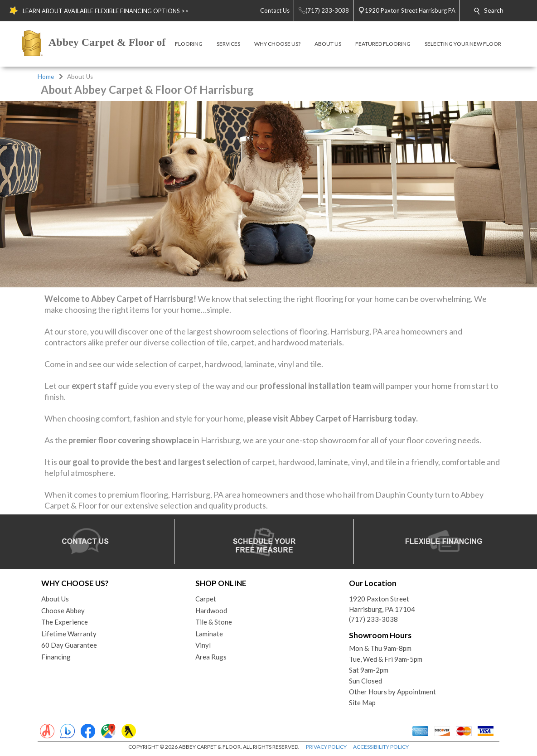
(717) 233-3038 (373, 619)
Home (46, 77)
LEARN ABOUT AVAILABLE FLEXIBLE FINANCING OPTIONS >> (106, 11)
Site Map (362, 703)
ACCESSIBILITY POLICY (381, 747)
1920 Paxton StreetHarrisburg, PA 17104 (382, 604)
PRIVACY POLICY (326, 747)
